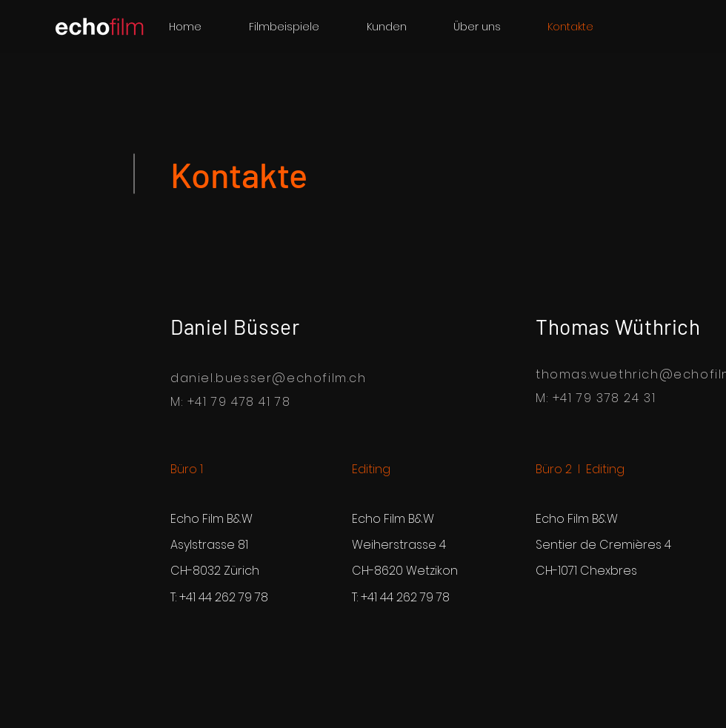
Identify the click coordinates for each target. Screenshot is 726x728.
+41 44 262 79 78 (224, 597)
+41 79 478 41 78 (239, 402)
